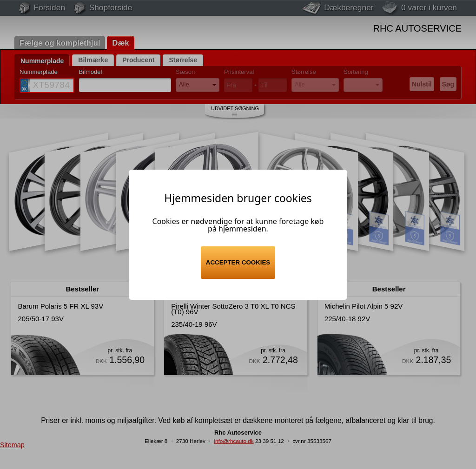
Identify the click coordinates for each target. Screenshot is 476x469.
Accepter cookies (238, 262)
